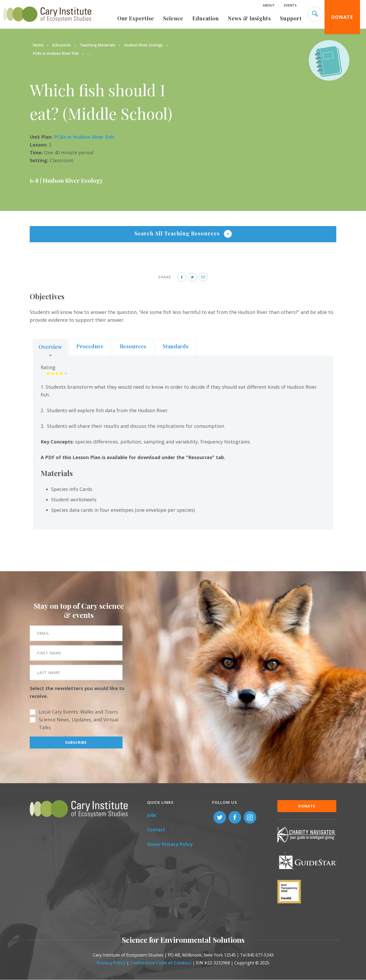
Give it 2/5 (53, 373)
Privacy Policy (111, 963)
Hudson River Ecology (144, 45)
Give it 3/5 (57, 373)
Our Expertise (136, 18)
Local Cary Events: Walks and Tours (78, 712)
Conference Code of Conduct (161, 963)
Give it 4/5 (61, 373)
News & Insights (249, 18)
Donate (342, 17)
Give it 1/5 (48, 373)
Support (291, 18)
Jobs (152, 815)
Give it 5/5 (66, 373)
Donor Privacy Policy (170, 844)
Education (206, 18)
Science (173, 18)
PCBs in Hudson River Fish (56, 53)
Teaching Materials (97, 45)
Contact (156, 830)
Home (38, 45)
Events (290, 5)
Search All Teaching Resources (178, 233)
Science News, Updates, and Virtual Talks (79, 723)
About (269, 5)
